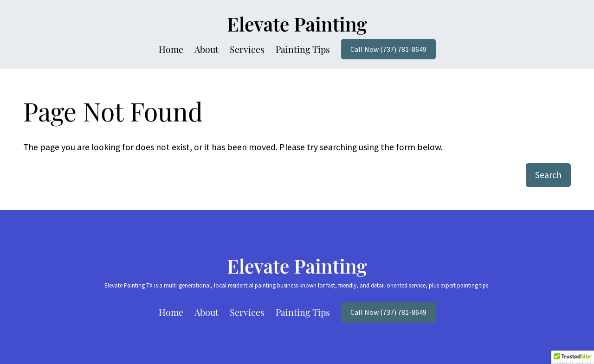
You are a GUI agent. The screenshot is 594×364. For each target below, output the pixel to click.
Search (548, 175)
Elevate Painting (297, 24)
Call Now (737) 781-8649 (388, 49)
